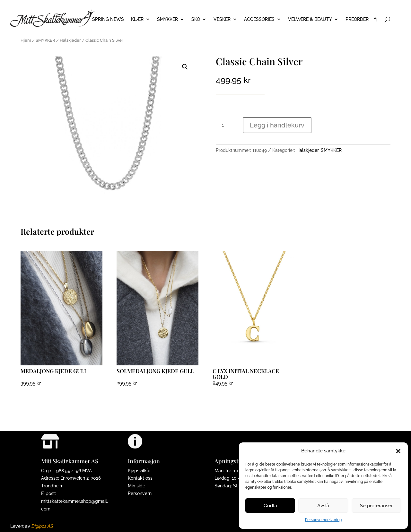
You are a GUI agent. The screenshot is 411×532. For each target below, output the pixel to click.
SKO (196, 19)
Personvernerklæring (323, 520)
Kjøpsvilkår (139, 471)
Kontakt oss (140, 478)
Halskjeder (70, 40)
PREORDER (357, 19)
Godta (270, 506)
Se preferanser (376, 506)
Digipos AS (42, 526)
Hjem (26, 40)
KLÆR (137, 19)
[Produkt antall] (225, 125)
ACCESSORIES (259, 19)
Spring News (108, 19)
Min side (136, 486)
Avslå (323, 506)
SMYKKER (167, 19)
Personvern (140, 493)
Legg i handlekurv (277, 125)
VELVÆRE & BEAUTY (310, 19)
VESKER (222, 19)
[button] (398, 451)
